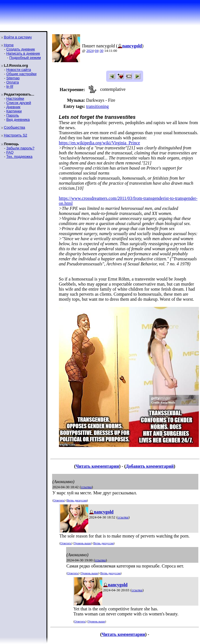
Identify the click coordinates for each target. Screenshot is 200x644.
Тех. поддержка (19, 157)
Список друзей (18, 103)
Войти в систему (18, 37)
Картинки (14, 111)
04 (97, 51)
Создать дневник (20, 49)
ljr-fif (10, 86)
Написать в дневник (23, 53)
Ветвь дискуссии (77, 500)
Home (9, 45)
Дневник (13, 107)
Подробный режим (25, 58)
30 (102, 51)
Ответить (59, 500)
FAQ (10, 152)
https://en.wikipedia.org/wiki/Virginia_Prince (99, 143)
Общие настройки (21, 74)
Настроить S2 (16, 135)
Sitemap (13, 78)
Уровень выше (82, 543)
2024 (90, 51)
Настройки (15, 99)
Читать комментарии (97, 466)
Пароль (12, 115)
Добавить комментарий (150, 466)
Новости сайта (18, 70)
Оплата (12, 82)
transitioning (97, 106)
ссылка (86, 487)
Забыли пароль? (20, 148)
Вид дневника (18, 120)
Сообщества (15, 127)
